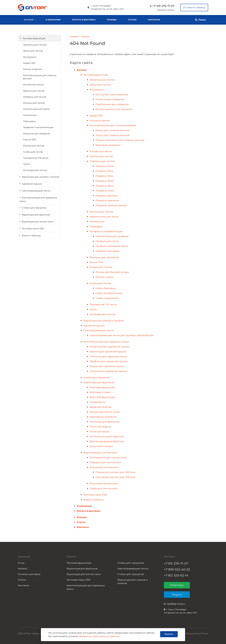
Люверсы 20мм (105, 181)
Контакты (154, 20)
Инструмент (30, 57)
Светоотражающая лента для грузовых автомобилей (122, 335)
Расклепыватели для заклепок (114, 109)
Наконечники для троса (36, 109)
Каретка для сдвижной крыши (108, 352)
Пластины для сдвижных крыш (108, 356)
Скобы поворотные (107, 298)
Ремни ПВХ (29, 140)
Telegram (177, 595)
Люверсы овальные (107, 200)
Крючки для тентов (34, 91)
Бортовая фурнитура (102, 387)
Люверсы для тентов (35, 97)
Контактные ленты (33, 85)
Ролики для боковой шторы (112, 272)
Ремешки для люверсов (36, 134)
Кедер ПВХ (29, 63)
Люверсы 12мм (104, 171)
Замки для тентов (33, 51)
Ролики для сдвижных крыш (107, 366)
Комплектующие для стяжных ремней (40, 77)
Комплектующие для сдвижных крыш (38, 199)
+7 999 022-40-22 (177, 569)
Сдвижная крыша (32, 184)
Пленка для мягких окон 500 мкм (116, 472)
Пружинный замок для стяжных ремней (120, 140)
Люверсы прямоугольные (111, 205)
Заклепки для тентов (35, 45)
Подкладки (29, 121)
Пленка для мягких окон (104, 467)
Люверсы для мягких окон (106, 462)
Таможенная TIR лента (36, 158)
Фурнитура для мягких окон (37, 222)
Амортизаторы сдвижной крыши (110, 347)
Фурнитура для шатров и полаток (133, 582)
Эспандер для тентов (35, 170)
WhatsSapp (177, 585)
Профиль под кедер (107, 251)
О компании (53, 20)
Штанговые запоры (101, 446)
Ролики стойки (104, 277)
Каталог (29, 20)
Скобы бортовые (106, 288)
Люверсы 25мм (105, 186)
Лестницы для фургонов (104, 422)
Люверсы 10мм (105, 166)
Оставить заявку (194, 7)
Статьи (132, 20)
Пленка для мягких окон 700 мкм (116, 477)
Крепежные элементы (103, 417)
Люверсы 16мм (104, 176)
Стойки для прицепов (34, 208)
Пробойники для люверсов (112, 104)
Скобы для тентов (33, 152)
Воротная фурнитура (102, 397)
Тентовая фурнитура (34, 38)
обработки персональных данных (99, 636)
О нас (21, 563)
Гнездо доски (97, 402)
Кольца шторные (32, 69)
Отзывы (112, 20)
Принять (169, 634)
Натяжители (30, 115)
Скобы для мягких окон (104, 488)
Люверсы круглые (106, 196)
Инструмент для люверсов (112, 95)
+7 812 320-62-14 (176, 575)
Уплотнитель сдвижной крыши (108, 371)
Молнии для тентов (34, 103)
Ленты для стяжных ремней (112, 135)
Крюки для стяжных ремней (112, 130)
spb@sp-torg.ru (176, 604)
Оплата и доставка (84, 20)
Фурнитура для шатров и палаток (41, 177)
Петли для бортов (100, 427)
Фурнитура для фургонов (36, 215)
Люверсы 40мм (105, 191)
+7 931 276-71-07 (163, 6)
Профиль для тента (107, 241)
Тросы (27, 164)
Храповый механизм (108, 145)
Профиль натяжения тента (112, 246)
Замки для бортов (100, 407)
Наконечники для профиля (112, 236)
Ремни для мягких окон (104, 484)
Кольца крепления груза (104, 412)
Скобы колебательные (109, 293)
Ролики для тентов (34, 146)
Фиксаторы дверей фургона (107, 441)
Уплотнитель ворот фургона (107, 436)
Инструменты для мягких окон (108, 458)
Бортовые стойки (100, 392)
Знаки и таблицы (31, 236)
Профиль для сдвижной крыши (109, 361)
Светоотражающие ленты (36, 191)
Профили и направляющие (38, 127)
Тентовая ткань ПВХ (33, 229)
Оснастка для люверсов (110, 99)
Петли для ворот (100, 432)
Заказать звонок (166, 10)
